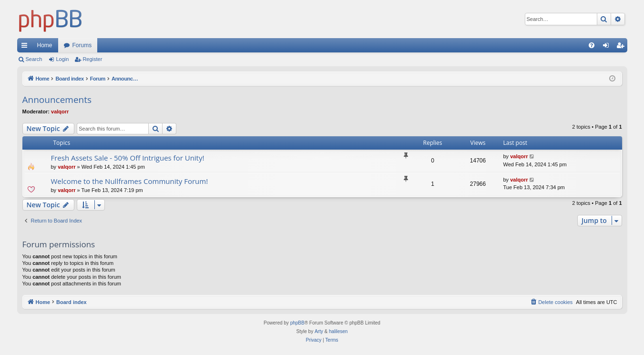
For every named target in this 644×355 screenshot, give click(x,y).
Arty (319, 331)
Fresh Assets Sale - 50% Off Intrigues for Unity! (128, 158)
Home (45, 45)
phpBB (297, 323)
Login (62, 59)
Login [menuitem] (608, 47)
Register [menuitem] (622, 47)
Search (34, 59)
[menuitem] (592, 45)
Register (92, 59)
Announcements (57, 100)
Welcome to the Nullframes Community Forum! (130, 181)
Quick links (26, 47)
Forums (82, 45)
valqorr (60, 112)
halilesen (338, 331)
